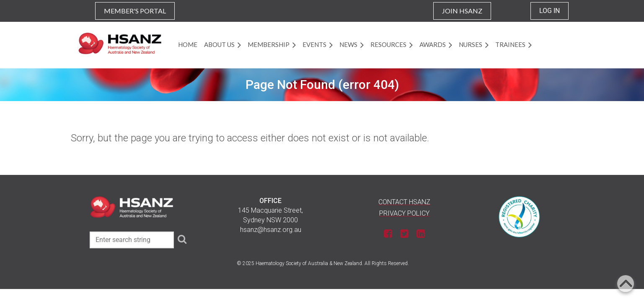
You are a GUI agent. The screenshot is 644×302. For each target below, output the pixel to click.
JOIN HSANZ (462, 11)
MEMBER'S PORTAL (135, 11)
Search (182, 239)
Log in (550, 11)
